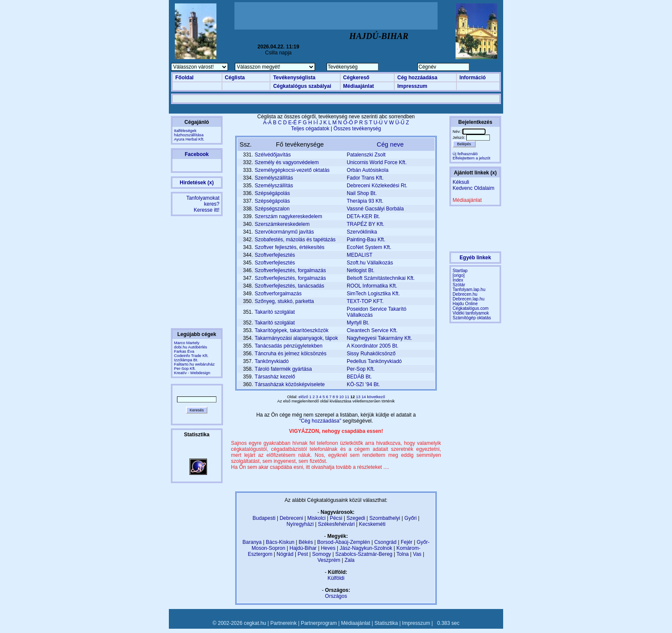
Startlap (460, 271)
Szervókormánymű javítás (284, 232)
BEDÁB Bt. (359, 377)
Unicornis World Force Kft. (377, 162)
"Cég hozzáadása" (321, 421)
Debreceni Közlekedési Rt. (377, 186)
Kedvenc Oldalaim (473, 188)
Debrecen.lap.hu (468, 299)
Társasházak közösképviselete (289, 384)
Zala (349, 560)
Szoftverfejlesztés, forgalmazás (290, 270)
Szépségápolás (272, 193)
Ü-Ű (400, 123)
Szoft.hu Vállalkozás (370, 263)
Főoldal (184, 78)
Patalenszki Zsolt (366, 155)
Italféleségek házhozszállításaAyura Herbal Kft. (189, 135)
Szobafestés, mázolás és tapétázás (295, 240)
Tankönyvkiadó (271, 361)
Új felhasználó (465, 154)
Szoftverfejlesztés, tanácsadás (289, 286)
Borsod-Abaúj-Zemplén (343, 542)
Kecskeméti (372, 524)
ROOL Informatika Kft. (372, 286)
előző (304, 397)
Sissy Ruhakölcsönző (371, 354)
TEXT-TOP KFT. (365, 301)
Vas (417, 554)
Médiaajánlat (359, 86)
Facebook (197, 154)
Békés (306, 542)
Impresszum (412, 86)
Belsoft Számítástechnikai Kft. (381, 278)
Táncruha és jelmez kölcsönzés (290, 354)
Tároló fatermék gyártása (283, 369)
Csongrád (385, 542)
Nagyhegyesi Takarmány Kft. (379, 338)
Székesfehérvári (336, 524)
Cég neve (390, 144)
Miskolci (316, 518)
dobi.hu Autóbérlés (190, 347)
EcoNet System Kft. (369, 247)
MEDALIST (360, 255)
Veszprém (329, 560)
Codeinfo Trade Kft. (191, 356)
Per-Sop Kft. (185, 369)
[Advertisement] (336, 16)
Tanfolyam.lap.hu (469, 289)
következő (376, 397)
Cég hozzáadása (417, 78)
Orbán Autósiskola (367, 170)
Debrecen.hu (465, 294)
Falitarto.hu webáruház (194, 364)
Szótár (459, 285)
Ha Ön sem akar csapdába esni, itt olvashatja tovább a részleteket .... (310, 467)
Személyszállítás (274, 178)
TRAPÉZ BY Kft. (366, 224)
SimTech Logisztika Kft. (373, 294)
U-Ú (378, 123)
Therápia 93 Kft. (365, 201)
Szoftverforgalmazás (278, 294)
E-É (292, 123)
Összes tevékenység (357, 129)
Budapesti (264, 518)
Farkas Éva (184, 351)
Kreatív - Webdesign (192, 373)
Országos (336, 596)
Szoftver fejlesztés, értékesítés (289, 247)
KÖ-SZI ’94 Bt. (363, 384)
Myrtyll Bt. (358, 323)
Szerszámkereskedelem (282, 224)
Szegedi (356, 518)
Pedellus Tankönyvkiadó (374, 361)
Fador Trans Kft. (365, 178)
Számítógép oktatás (472, 318)
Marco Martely (187, 343)
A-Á (267, 123)
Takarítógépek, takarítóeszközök (291, 330)
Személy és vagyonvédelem (286, 162)
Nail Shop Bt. (362, 193)
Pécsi (336, 518)
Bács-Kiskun (280, 542)
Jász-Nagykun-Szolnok (366, 548)
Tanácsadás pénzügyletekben (288, 346)
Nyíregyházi (300, 524)
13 (358, 397)
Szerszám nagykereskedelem (288, 216)
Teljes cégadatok (310, 129)
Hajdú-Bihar (303, 548)
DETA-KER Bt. (363, 216)
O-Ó (348, 123)
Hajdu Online (465, 304)
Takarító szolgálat (274, 312)
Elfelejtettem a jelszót (471, 158)
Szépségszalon (272, 209)
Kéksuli (461, 182)
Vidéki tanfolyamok (471, 313)
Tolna (403, 554)
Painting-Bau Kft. (366, 240)
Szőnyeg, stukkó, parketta (284, 301)
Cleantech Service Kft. (372, 330)
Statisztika (386, 623)
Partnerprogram (319, 623)
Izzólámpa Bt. (186, 360)
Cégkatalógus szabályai (302, 86)
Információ (472, 78)
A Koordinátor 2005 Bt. (373, 346)
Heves (328, 548)
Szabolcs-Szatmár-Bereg (364, 554)
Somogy (321, 554)
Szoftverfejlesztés (275, 255)
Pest (303, 554)
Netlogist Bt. (361, 270)
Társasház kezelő (275, 377)
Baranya (252, 542)
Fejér (406, 542)
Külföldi (336, 578)
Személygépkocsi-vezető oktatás (292, 170)
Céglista (235, 78)
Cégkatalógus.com (471, 308)
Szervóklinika (362, 232)
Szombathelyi (385, 518)
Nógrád (285, 554)
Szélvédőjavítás (273, 155)
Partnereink (283, 623)
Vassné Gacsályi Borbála (375, 209)
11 (348, 397)
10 (342, 397)
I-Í (316, 123)
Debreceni (291, 518)
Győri (411, 518)
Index (458, 280)
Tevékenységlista (294, 78)
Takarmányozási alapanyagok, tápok (296, 338)
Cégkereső (356, 78)
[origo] (459, 275)
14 (364, 397)
